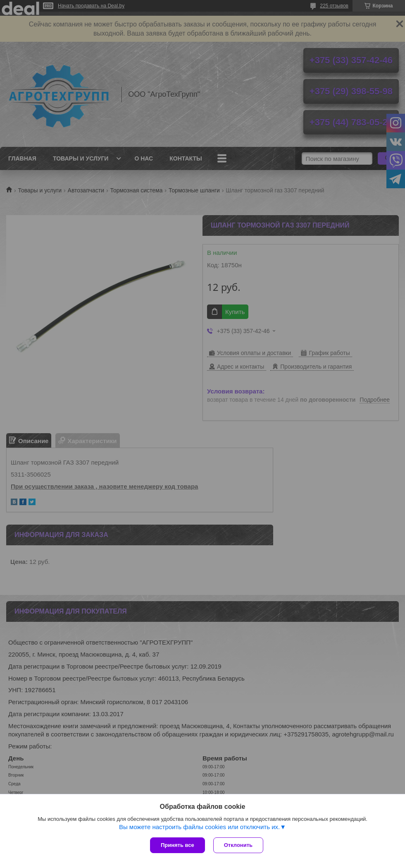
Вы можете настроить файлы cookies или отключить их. (199, 827)
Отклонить (238, 845)
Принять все (177, 845)
